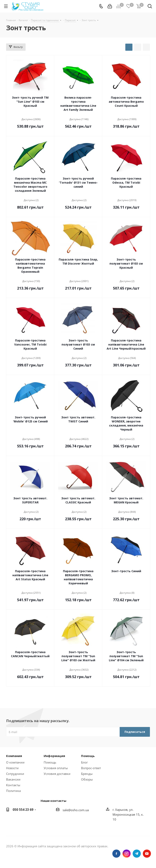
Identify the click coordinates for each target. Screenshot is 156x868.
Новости (12, 768)
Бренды (87, 774)
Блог (84, 762)
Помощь (50, 762)
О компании (15, 762)
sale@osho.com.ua (76, 810)
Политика (13, 791)
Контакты (13, 785)
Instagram (127, 854)
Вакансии (13, 779)
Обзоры (87, 779)
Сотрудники (15, 774)
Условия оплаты (56, 768)
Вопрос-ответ (91, 768)
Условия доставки (57, 774)
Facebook (116, 854)
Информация (54, 756)
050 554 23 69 (23, 810)
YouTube (147, 854)
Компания (14, 756)
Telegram (137, 854)
